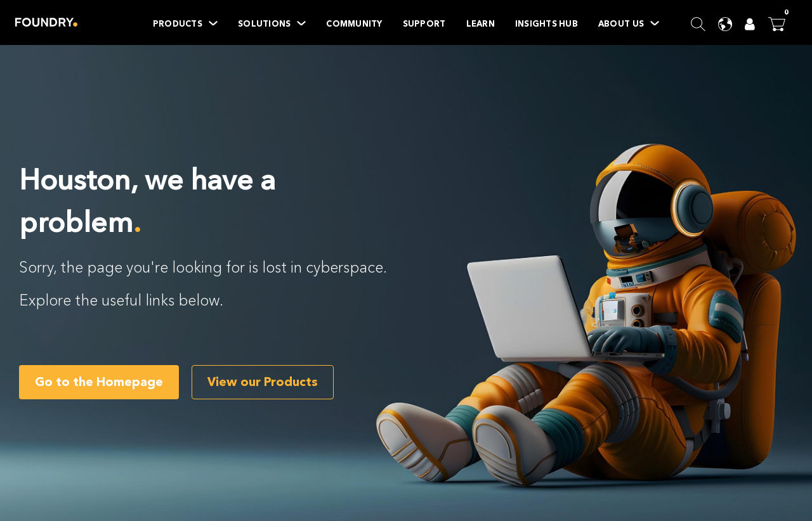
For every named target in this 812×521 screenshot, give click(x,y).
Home (46, 22)
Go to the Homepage (99, 382)
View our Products (263, 382)
